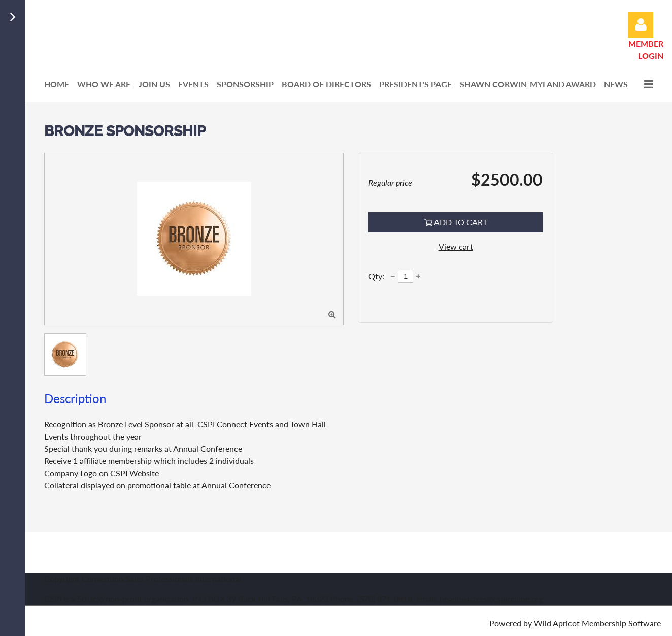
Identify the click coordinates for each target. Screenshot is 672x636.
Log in (641, 25)
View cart (456, 246)
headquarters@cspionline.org (491, 599)
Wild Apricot (557, 623)
